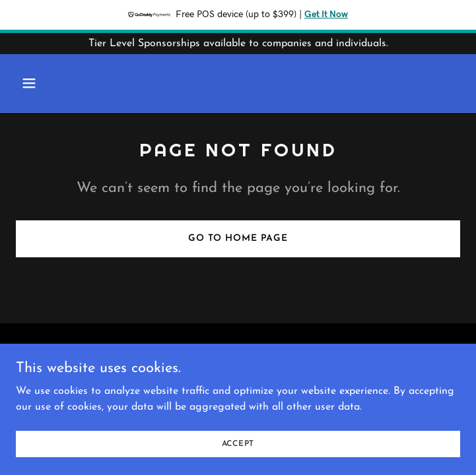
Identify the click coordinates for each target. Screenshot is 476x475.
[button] (49, 83)
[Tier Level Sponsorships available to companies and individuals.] (238, 44)
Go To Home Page (238, 238)
